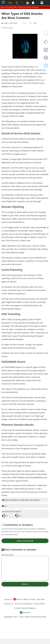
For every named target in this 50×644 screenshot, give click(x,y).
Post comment (10, 500)
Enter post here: (7, 555)
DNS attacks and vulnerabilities (28, 477)
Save (4, 506)
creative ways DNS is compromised (24, 113)
